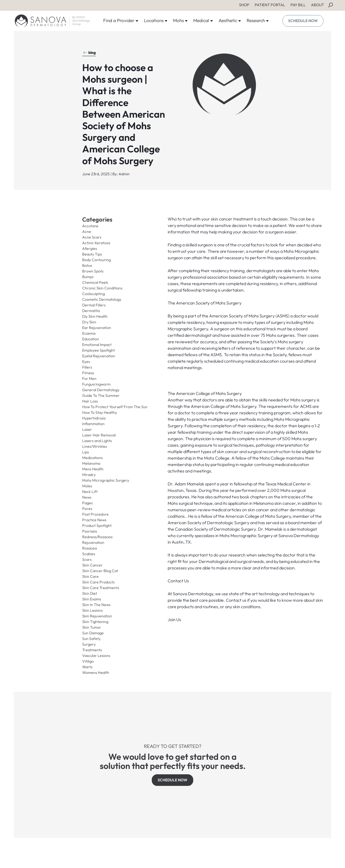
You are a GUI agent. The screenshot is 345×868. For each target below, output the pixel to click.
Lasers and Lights (97, 441)
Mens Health (93, 469)
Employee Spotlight (99, 350)
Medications (92, 458)
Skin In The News (96, 605)
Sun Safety (91, 639)
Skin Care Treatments (101, 588)
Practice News (94, 520)
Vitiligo (88, 661)
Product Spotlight (97, 526)
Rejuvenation (93, 542)
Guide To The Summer (101, 395)
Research (258, 20)
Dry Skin (89, 322)
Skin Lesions (92, 610)
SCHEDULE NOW (303, 21)
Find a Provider (121, 20)
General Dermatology (101, 390)
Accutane (90, 226)
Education (91, 339)
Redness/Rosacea (97, 537)
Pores (87, 509)
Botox (87, 265)
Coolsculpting (94, 294)
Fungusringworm (96, 384)
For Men (89, 379)
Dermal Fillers (94, 305)
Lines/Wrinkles (95, 446)
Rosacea (89, 548)
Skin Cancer (92, 565)
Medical (203, 20)
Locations (156, 20)
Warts (87, 667)
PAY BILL (298, 5)
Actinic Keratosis (96, 243)
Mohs (180, 20)
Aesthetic (230, 20)
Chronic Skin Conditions (102, 288)
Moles (87, 486)
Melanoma (91, 463)
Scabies (89, 554)
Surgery (89, 644)
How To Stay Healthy (100, 412)
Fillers (87, 367)
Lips (86, 452)
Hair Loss (90, 401)
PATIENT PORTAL (270, 5)
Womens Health (96, 673)
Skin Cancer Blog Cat (100, 571)
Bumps (88, 277)
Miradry (89, 475)
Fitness (88, 373)
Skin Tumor (92, 627)
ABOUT (318, 5)
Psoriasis (90, 531)
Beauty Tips (92, 254)
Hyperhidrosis (94, 418)
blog (89, 52)
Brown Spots (93, 271)
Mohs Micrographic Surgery (106, 480)
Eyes (86, 362)
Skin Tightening (95, 622)
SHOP (244, 5)
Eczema (89, 333)
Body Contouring (96, 260)
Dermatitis (91, 311)
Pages (87, 503)
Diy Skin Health (95, 316)
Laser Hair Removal (99, 435)
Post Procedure (95, 514)
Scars (87, 559)
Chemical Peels (95, 282)
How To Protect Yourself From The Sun (115, 407)
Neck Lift (90, 492)
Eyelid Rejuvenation (99, 356)
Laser (87, 429)
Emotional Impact (97, 345)
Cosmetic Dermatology (102, 299)
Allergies (90, 248)
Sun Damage (93, 633)
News (87, 497)
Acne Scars (92, 237)
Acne (87, 232)
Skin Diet (90, 593)
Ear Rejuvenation (97, 328)
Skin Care (90, 576)
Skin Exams (92, 599)
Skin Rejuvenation (97, 616)
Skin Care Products (98, 582)
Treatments (92, 650)
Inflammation (93, 424)
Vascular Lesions (96, 656)
